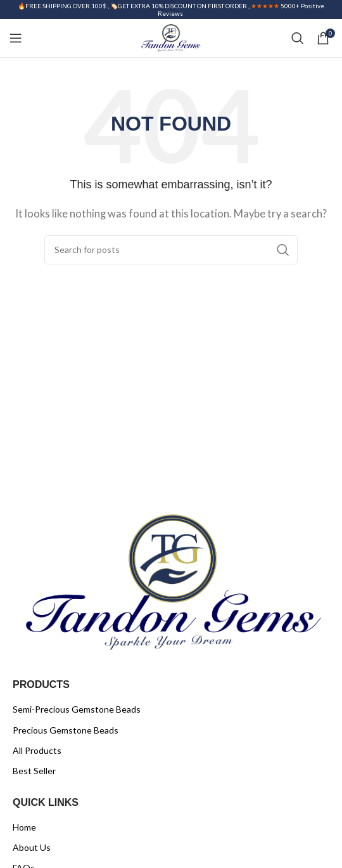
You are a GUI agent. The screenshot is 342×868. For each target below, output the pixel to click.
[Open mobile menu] (16, 38)
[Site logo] (171, 37)
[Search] (298, 38)
